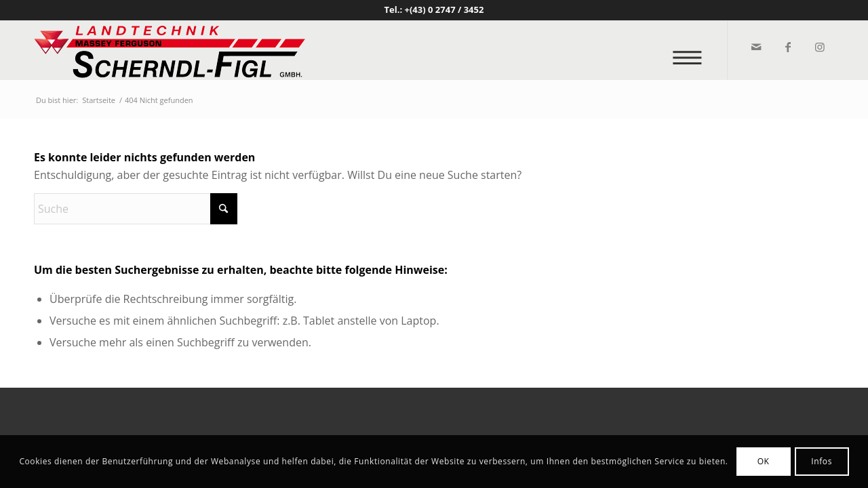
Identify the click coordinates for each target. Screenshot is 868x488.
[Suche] (136, 209)
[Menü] (691, 50)
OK (764, 461)
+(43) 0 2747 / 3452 (445, 9)
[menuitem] (691, 50)
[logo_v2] (170, 50)
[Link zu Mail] (755, 47)
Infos (822, 461)
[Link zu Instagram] (819, 47)
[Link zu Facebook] (787, 47)
